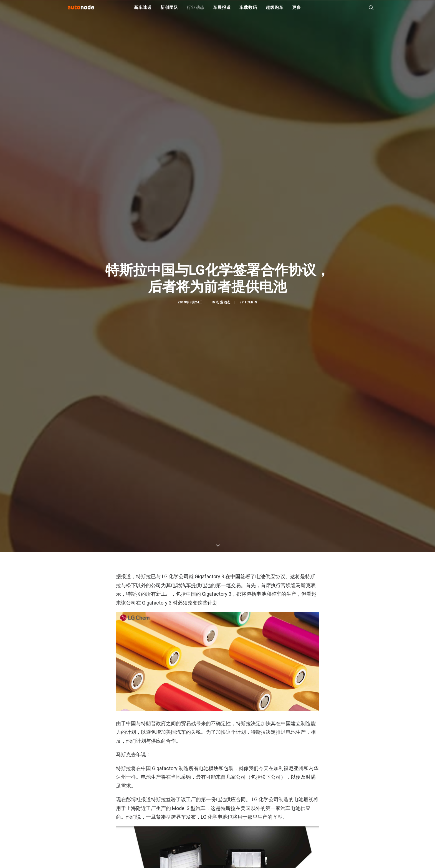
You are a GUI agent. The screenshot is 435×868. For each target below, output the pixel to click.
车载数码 (248, 11)
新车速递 (143, 11)
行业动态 (195, 11)
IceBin (251, 355)
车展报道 (222, 11)
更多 (297, 11)
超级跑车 (275, 11)
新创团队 (169, 11)
